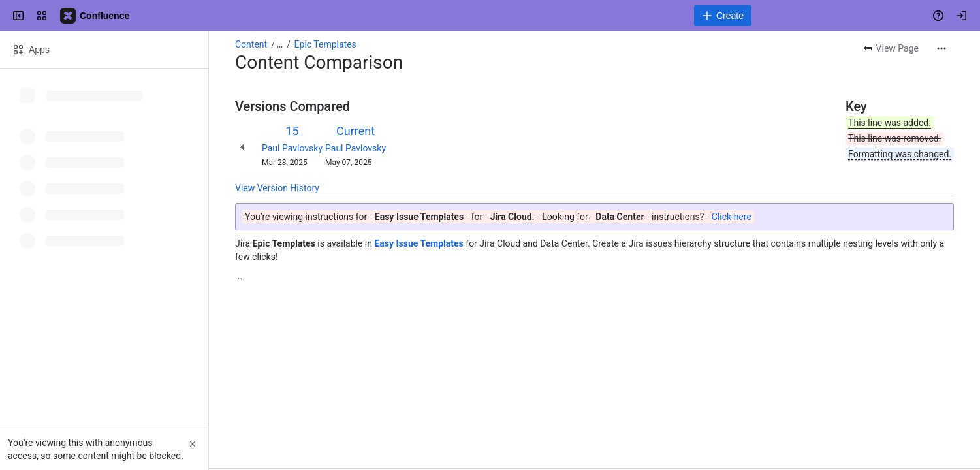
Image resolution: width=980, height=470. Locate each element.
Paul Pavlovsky (292, 148)
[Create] (723, 16)
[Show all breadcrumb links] (279, 44)
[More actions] (941, 48)
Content (251, 44)
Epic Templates (325, 44)
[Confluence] (95, 16)
